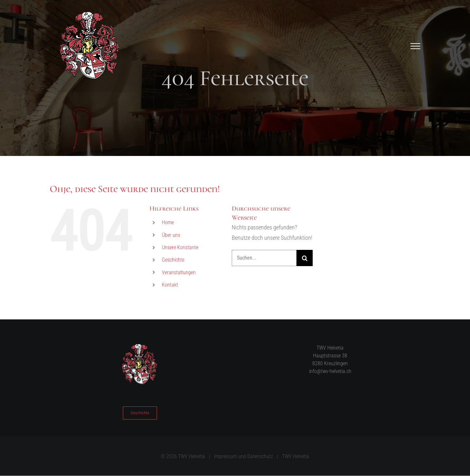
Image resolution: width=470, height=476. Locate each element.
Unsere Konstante (180, 247)
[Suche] (305, 258)
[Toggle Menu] (416, 46)
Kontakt (170, 285)
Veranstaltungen (179, 272)
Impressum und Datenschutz (244, 456)
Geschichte (173, 260)
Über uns (171, 235)
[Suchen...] (264, 258)
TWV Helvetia (296, 456)
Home (168, 222)
